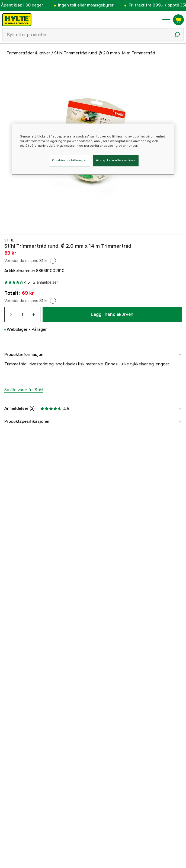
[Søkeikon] (177, 35)
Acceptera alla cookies (116, 161)
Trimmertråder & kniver (28, 53)
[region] (93, 149)
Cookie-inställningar (69, 161)
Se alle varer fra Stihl (24, 390)
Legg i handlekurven (112, 314)
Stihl (9, 240)
